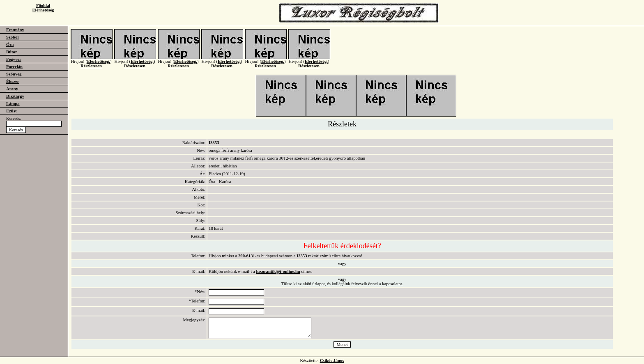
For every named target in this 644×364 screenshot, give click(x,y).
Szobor (13, 37)
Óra (10, 45)
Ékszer (13, 81)
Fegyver (14, 59)
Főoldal (43, 6)
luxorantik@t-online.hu (278, 271)
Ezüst (11, 111)
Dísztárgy (15, 96)
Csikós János (332, 361)
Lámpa (13, 104)
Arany (12, 89)
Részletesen (91, 71)
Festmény (15, 30)
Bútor (12, 52)
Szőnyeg (14, 74)
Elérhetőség (43, 10)
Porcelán (14, 67)
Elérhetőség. (99, 66)
